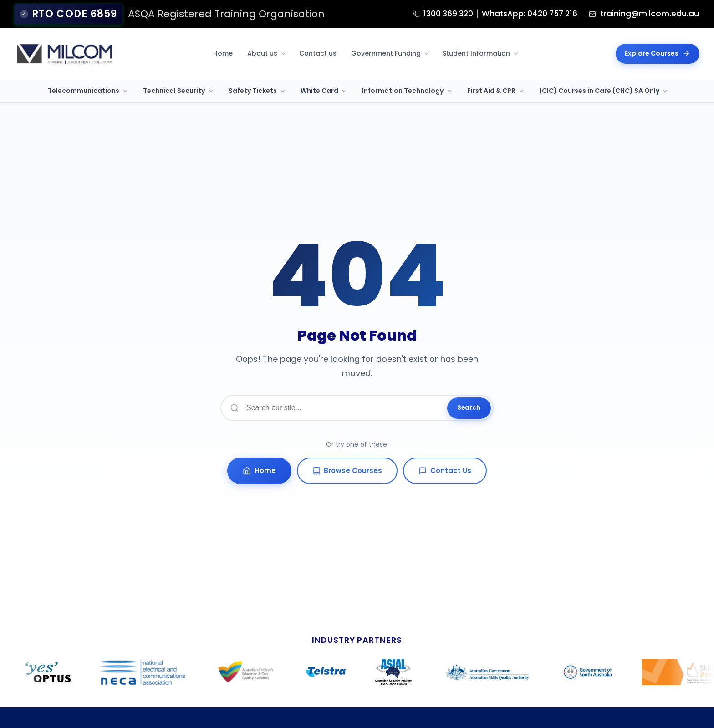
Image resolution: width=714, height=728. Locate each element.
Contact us (318, 53)
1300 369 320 (386, 14)
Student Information (476, 53)
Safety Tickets (253, 90)
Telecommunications (84, 90)
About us (262, 53)
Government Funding (386, 53)
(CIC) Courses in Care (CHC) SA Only (599, 90)
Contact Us (445, 471)
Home (223, 53)
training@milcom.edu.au (630, 14)
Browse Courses (347, 471)
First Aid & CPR (491, 90)
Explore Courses (658, 53)
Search (468, 408)
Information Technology (403, 90)
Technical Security (174, 90)
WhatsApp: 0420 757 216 (488, 14)
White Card (319, 90)
